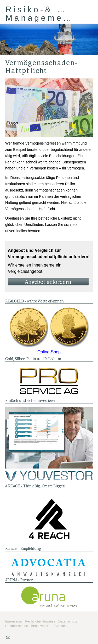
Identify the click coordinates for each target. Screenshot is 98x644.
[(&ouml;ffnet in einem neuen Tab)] (49, 327)
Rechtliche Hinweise (40, 621)
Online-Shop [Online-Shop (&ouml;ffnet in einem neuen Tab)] (49, 352)
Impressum (14, 621)
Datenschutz (68, 621)
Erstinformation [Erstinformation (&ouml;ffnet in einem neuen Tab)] (17, 626)
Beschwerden (41, 626)
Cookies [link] (60, 626)
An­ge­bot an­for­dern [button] (48, 282)
